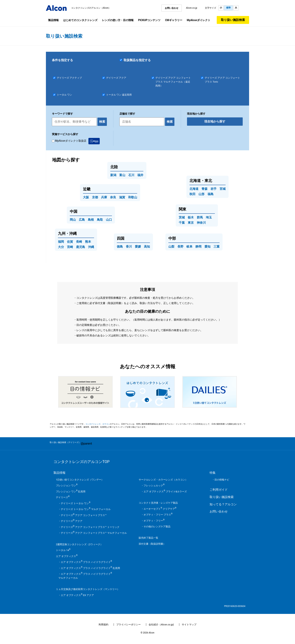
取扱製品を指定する (135, 60)
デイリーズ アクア (116, 78)
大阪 (86, 197)
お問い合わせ (172, 8)
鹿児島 (81, 247)
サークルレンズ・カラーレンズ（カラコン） (163, 480)
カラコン (106, 424)
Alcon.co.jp (192, 8)
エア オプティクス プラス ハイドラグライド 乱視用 (90, 568)
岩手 (214, 189)
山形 (201, 194)
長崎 (79, 242)
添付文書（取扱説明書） (152, 544)
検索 (102, 122)
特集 (213, 473)
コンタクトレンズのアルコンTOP (81, 462)
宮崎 (70, 247)
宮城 (223, 189)
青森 (205, 189)
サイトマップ (189, 625)
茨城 (182, 217)
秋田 (192, 194)
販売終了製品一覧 (148, 538)
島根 (91, 220)
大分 (61, 247)
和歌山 (133, 197)
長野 (180, 247)
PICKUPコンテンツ (149, 20)
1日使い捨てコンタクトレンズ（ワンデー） (80, 480)
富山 (122, 175)
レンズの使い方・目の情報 (118, 20)
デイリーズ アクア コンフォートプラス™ (84, 515)
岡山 (73, 220)
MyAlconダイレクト (199, 20)
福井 (140, 175)
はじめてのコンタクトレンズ (80, 20)
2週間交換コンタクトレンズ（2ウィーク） (79, 544)
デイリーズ (63, 497)
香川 (129, 247)
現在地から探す (215, 121)
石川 (131, 175)
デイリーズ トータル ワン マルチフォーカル (86, 509)
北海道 (194, 189)
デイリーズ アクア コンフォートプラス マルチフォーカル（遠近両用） (173, 82)
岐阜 (189, 247)
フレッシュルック (154, 485)
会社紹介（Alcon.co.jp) (161, 625)
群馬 (200, 217)
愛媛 (138, 247)
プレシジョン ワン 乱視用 (71, 492)
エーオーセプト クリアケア (160, 509)
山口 (109, 220)
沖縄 (91, 247)
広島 (82, 220)
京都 (95, 197)
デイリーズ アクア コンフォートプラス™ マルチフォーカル (94, 533)
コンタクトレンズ (93, 424)
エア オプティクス (67, 556)
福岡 (61, 242)
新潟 (113, 175)
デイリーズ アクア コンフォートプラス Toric (222, 80)
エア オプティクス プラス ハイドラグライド (86, 562)
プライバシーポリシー (128, 625)
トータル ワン (64, 95)
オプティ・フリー (154, 521)
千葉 (182, 223)
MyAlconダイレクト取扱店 (76, 141)
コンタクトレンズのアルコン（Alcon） (91, 8)
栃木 (191, 217)
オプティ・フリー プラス (158, 515)
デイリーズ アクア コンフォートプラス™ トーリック (90, 527)
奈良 (113, 197)
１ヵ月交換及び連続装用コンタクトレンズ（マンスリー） (88, 589)
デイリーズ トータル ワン (76, 503)
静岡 (198, 247)
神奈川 (201, 223)
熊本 (88, 242)
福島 (211, 194)
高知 (147, 247)
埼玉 (209, 217)
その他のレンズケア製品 (157, 527)
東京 (191, 223)
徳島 (120, 247)
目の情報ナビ (222, 480)
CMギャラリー (174, 20)
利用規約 (103, 625)
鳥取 (100, 220)
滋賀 (122, 197)
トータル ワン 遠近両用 (119, 95)
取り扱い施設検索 (233, 20)
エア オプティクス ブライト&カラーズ (165, 492)
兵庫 (104, 197)
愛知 (208, 247)
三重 (217, 247)
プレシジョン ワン (67, 485)
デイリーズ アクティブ (69, 78)
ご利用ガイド (219, 490)
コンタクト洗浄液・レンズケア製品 (158, 503)
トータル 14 (63, 550)
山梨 (171, 247)
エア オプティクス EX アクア (77, 595)
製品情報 (53, 20)
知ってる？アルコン (223, 504)
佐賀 (70, 242)
